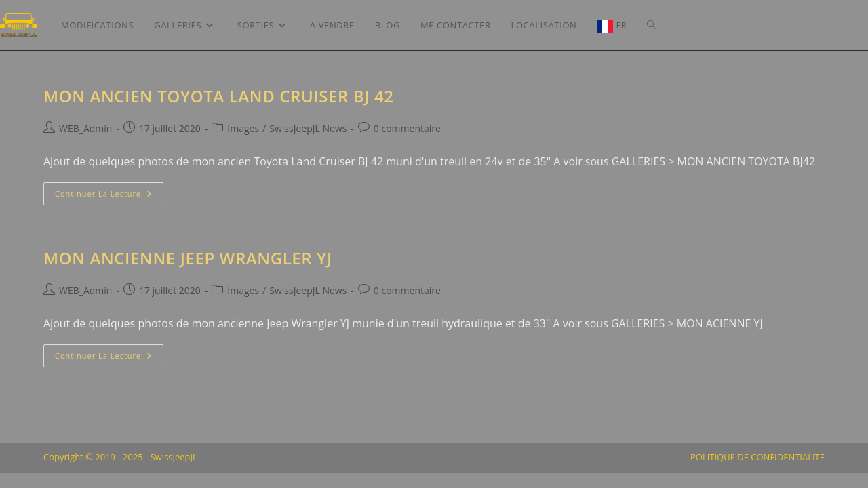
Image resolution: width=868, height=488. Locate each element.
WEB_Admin (85, 128)
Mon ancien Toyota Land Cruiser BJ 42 (219, 96)
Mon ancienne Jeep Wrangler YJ (188, 258)
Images (243, 128)
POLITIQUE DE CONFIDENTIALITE (757, 472)
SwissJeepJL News (308, 128)
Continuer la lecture (109, 196)
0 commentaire (407, 128)
